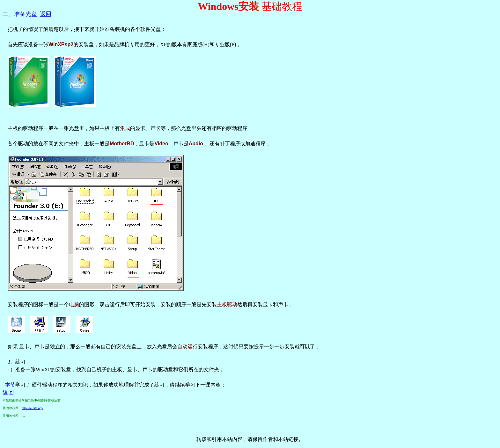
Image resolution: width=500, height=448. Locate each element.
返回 (46, 14)
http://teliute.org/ (32, 408)
